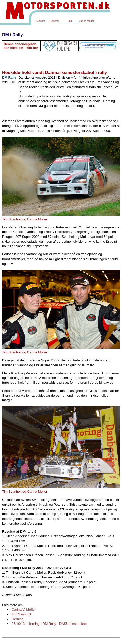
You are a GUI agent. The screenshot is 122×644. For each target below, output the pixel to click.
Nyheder (55, 21)
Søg (70, 21)
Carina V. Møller (24, 609)
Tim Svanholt (21, 614)
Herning (18, 619)
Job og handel (87, 21)
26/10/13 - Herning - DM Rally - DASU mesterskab (49, 624)
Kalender (40, 21)
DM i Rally (12, 35)
